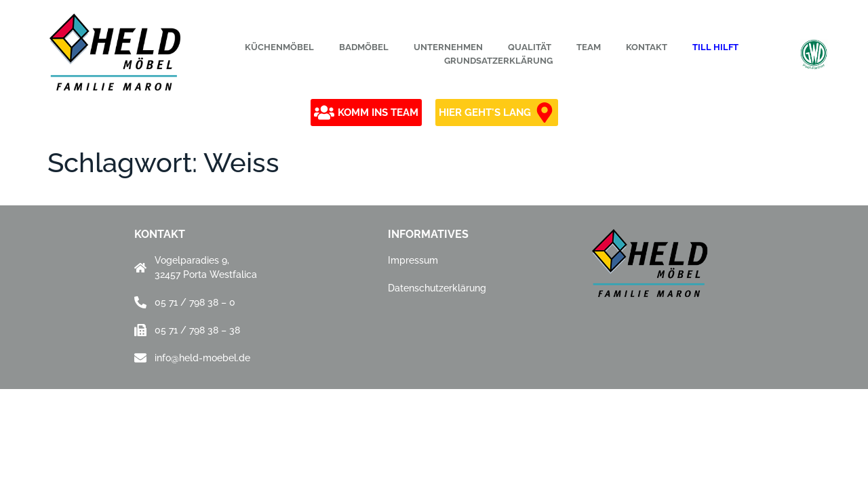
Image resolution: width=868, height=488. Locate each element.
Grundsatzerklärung (498, 61)
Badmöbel (364, 47)
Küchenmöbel (279, 47)
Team (589, 47)
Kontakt (647, 47)
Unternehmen (448, 47)
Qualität (530, 47)
